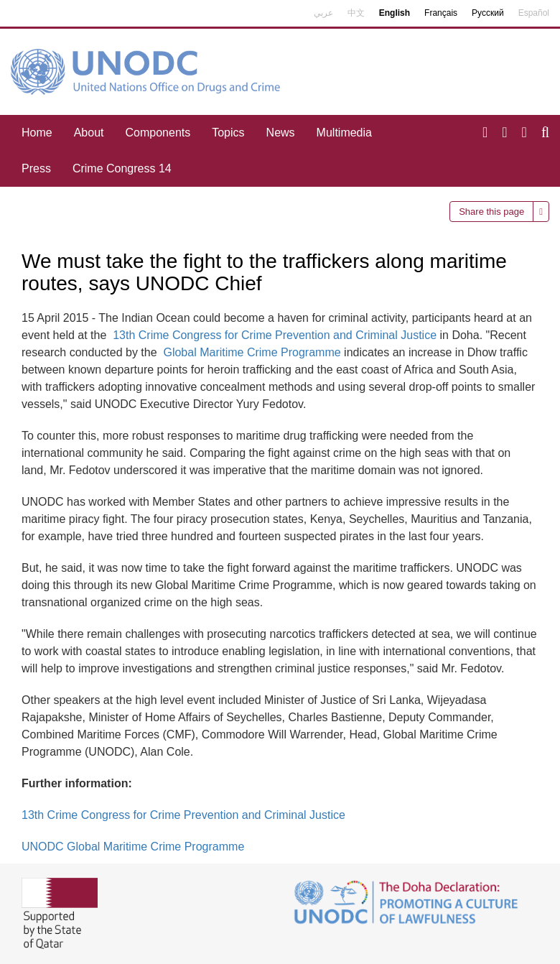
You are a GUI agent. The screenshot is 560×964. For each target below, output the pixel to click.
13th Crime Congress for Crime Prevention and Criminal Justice (275, 335)
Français (441, 13)
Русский (488, 13)
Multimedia (344, 133)
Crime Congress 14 (122, 168)
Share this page (491, 212)
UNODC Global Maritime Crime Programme (133, 847)
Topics (228, 133)
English (395, 13)
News (281, 133)
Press (36, 168)
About (89, 133)
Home (37, 133)
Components (158, 133)
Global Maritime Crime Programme (252, 352)
